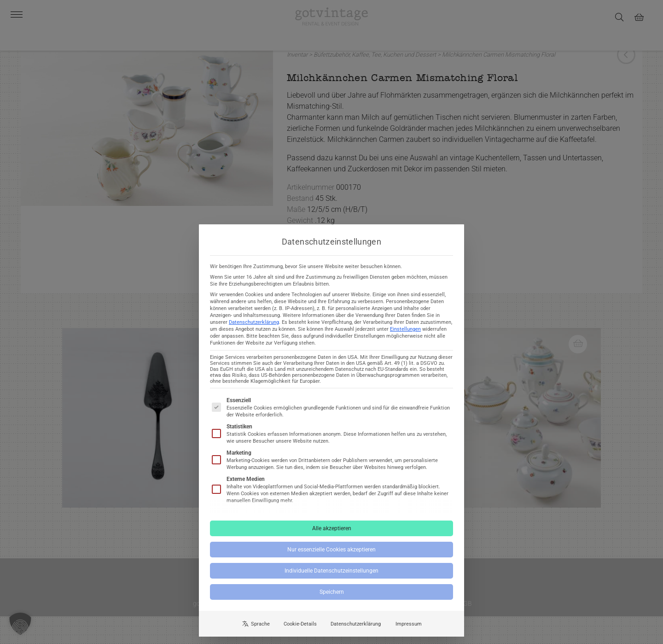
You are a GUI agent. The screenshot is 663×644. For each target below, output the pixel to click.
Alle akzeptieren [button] (332, 536)
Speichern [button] (332, 599)
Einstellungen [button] (405, 337)
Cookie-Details (300, 631)
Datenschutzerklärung (254, 330)
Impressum (409, 631)
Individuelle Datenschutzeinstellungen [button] (331, 578)
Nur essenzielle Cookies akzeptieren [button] (331, 557)
